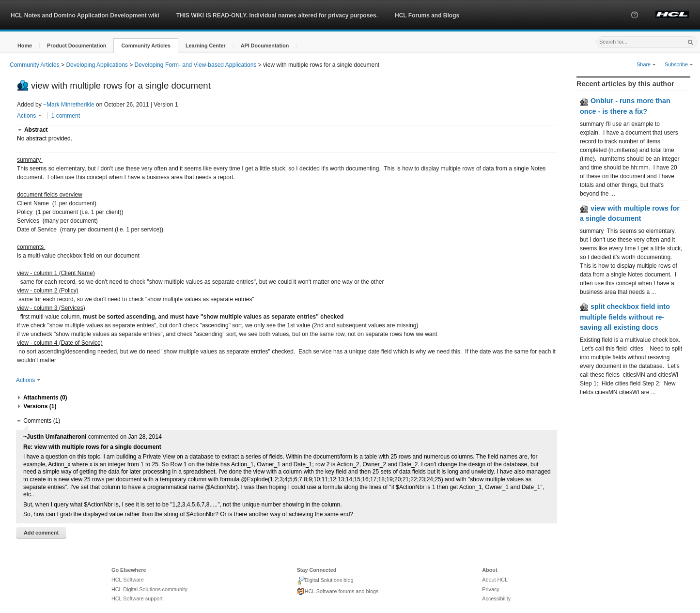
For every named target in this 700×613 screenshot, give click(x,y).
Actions (29, 116)
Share (646, 64)
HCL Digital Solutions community (149, 589)
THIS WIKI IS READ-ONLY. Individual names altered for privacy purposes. (277, 15)
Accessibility (496, 598)
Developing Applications (97, 65)
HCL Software (128, 580)
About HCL (495, 580)
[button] (635, 24)
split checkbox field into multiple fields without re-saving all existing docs (625, 317)
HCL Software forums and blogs (338, 592)
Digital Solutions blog (325, 581)
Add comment (41, 533)
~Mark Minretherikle (69, 105)
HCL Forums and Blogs (427, 15)
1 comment (66, 116)
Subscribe (679, 64)
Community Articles (35, 65)
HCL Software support (137, 598)
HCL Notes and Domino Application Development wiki (85, 15)
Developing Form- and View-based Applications (196, 65)
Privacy (490, 589)
